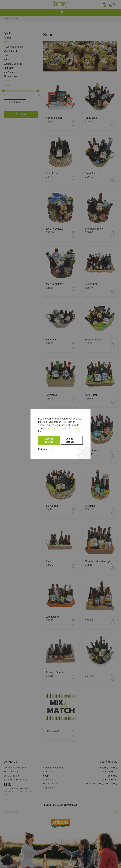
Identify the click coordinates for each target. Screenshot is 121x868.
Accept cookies (49, 439)
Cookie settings (70, 439)
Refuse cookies (46, 448)
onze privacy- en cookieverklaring (56, 430)
